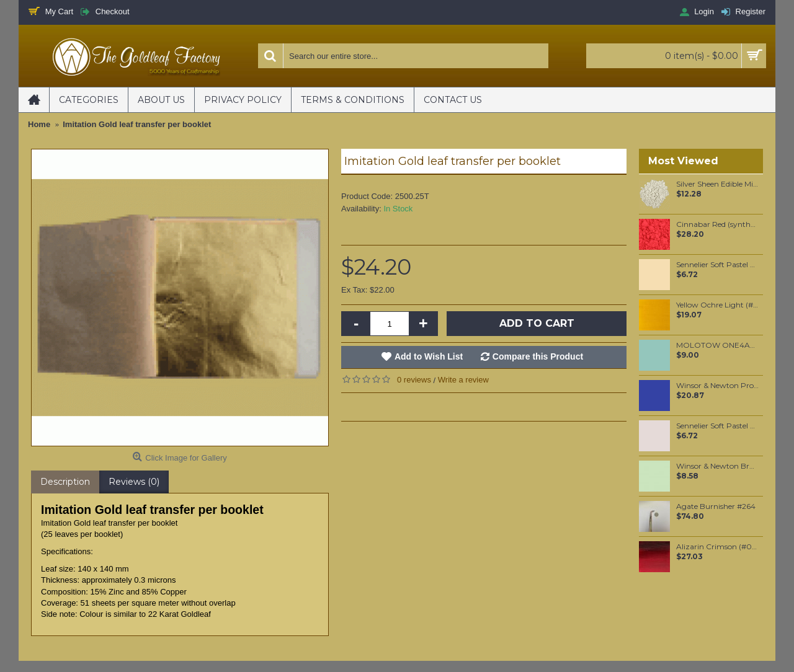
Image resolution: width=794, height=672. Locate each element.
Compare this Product (538, 356)
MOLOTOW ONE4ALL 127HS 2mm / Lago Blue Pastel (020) (717, 345)
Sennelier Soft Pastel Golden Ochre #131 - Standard (717, 265)
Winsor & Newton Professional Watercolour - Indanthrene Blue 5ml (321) (717, 386)
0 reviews (414, 380)
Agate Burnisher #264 (716, 506)
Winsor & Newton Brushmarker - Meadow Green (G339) (717, 466)
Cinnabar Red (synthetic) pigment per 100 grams (717, 224)
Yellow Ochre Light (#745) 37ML (717, 305)
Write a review (463, 380)
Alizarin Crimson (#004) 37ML (717, 547)
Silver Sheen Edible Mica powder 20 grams (717, 184)
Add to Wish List (429, 356)
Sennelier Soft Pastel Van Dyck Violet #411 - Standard (717, 426)
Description (65, 482)
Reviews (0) (134, 482)
